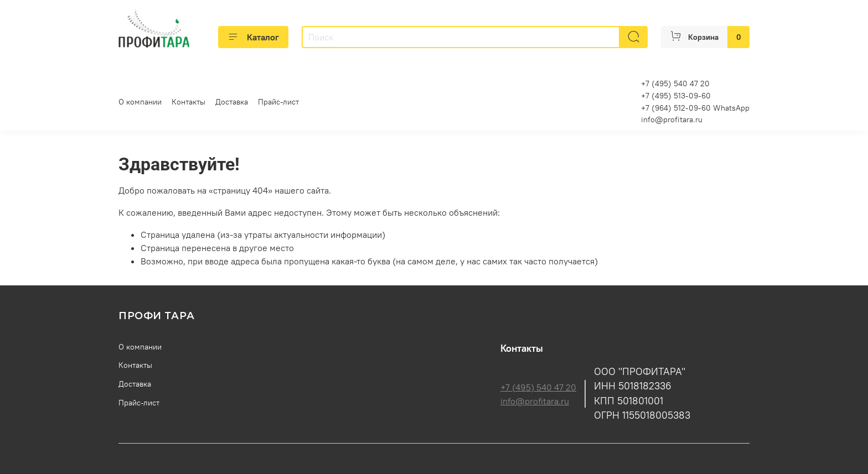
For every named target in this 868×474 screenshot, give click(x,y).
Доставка (232, 102)
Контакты (188, 102)
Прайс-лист (278, 102)
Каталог (253, 37)
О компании (140, 102)
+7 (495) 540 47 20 (538, 387)
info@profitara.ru (672, 119)
